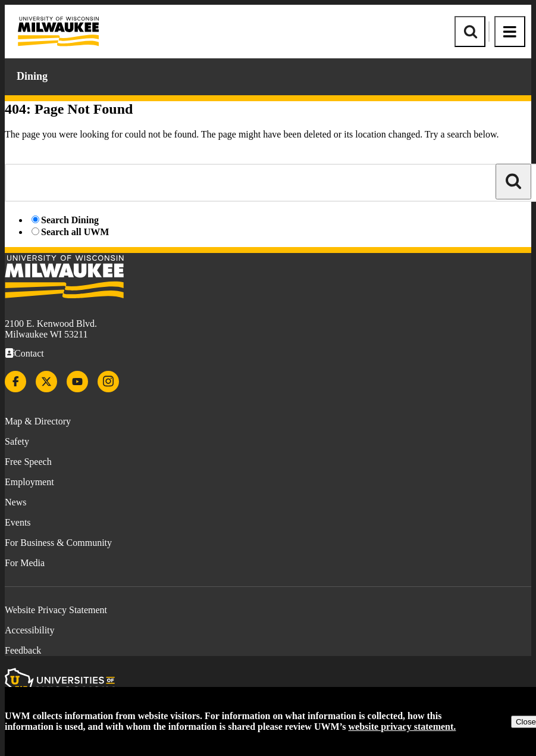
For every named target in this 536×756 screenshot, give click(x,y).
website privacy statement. (402, 727)
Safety (17, 441)
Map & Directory (38, 421)
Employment (29, 482)
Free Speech (28, 462)
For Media (25, 563)
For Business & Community (58, 543)
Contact (29, 353)
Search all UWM (75, 232)
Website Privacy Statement (56, 610)
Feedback (23, 650)
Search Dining (70, 220)
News (15, 502)
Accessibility (30, 630)
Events (18, 522)
